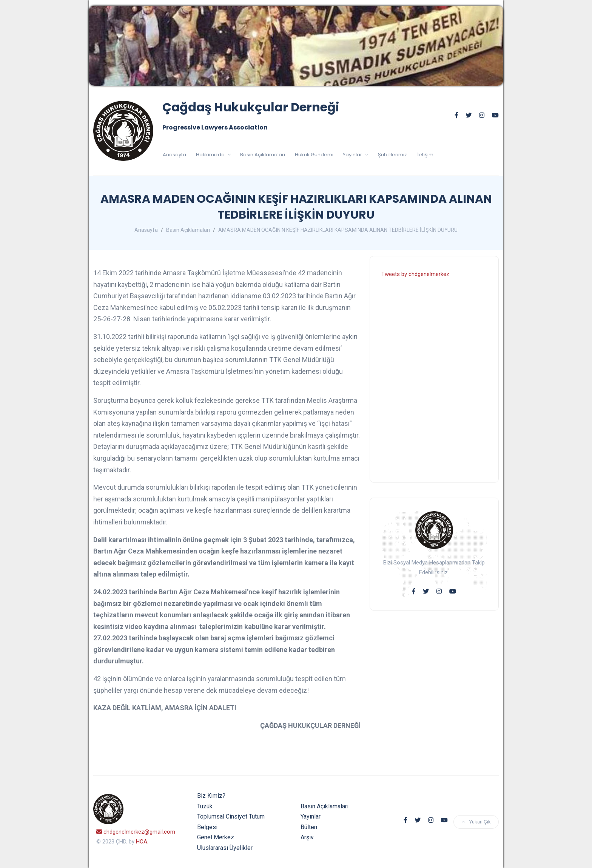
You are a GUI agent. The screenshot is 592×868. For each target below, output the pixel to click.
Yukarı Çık (476, 822)
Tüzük (205, 806)
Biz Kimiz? (211, 796)
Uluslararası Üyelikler (225, 848)
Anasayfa (174, 155)
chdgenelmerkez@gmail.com (136, 832)
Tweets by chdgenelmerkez (415, 274)
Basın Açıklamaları (263, 155)
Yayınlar (353, 155)
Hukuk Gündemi (314, 155)
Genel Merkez (216, 837)
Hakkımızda (211, 155)
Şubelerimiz (392, 155)
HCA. (142, 842)
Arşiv (307, 837)
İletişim (425, 155)
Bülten (309, 827)
